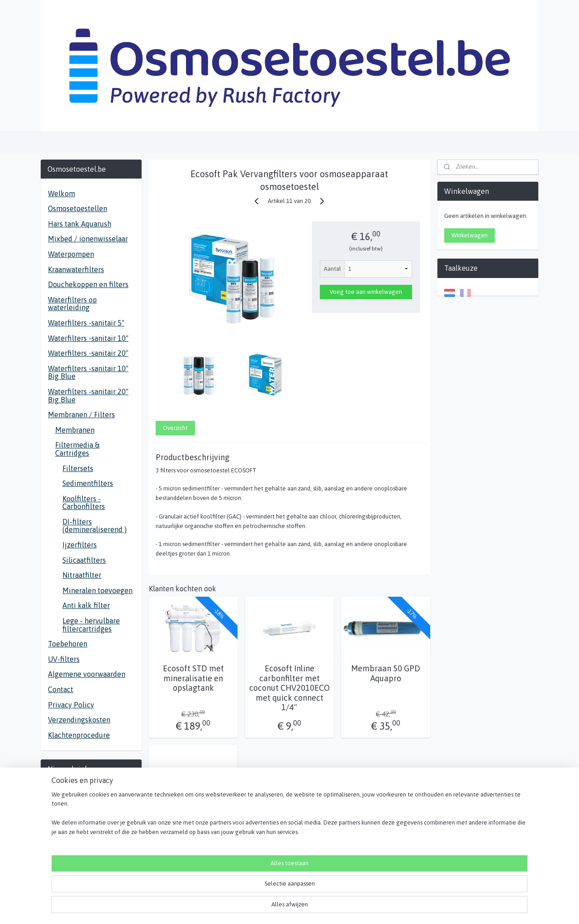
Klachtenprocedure (79, 735)
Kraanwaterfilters (76, 269)
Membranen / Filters (81, 415)
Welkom (62, 193)
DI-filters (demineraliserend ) (95, 526)
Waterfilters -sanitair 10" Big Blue (88, 372)
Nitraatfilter (82, 575)
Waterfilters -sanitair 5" (86, 323)
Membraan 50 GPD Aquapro (386, 673)
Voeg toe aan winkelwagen (366, 292)
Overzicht (175, 428)
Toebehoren (68, 644)
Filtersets (78, 468)
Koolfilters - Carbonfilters (84, 503)
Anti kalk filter (86, 605)
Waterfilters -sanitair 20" (88, 353)
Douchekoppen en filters (88, 284)
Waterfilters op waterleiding (72, 304)
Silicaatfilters (84, 560)
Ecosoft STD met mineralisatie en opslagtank (193, 678)
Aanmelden (70, 823)
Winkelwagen (470, 235)
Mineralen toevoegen (97, 590)
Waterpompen (71, 254)
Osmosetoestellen (78, 208)
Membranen (75, 430)
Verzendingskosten (79, 720)
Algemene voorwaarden (87, 674)
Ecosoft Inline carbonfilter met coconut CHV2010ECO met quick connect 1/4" (289, 688)
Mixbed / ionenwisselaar (88, 239)
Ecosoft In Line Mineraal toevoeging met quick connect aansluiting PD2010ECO (193, 836)
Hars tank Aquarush (80, 224)
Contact (61, 689)
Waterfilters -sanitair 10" (88, 338)
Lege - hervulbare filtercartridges (91, 625)
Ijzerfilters (80, 545)
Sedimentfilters (88, 483)
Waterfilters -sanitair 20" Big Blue (88, 396)
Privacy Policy (71, 705)
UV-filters (64, 659)
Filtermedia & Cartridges (77, 449)
